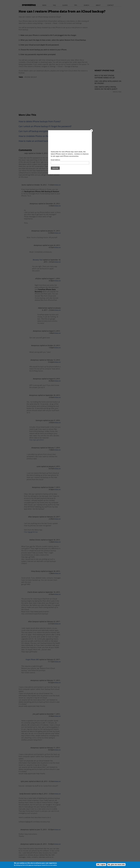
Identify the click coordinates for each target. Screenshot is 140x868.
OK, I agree (101, 865)
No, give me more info (116, 865)
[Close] (91, 131)
